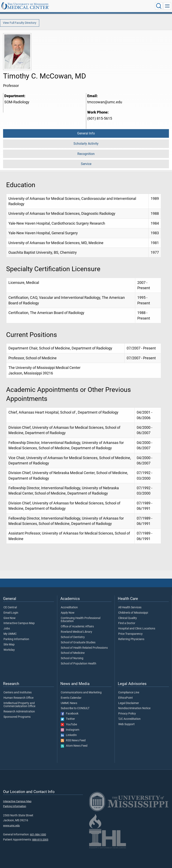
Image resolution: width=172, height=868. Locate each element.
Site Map (9, 645)
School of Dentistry (73, 637)
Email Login (11, 613)
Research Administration (19, 712)
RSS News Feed (73, 741)
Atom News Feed (74, 746)
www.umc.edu (11, 825)
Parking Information (16, 639)
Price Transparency (130, 634)
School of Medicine (73, 653)
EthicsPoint (126, 698)
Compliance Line (129, 693)
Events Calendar (71, 698)
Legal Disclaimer (129, 703)
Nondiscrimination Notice (134, 708)
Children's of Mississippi (133, 613)
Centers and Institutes (18, 693)
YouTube (69, 725)
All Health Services (130, 607)
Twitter (68, 719)
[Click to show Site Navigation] (167, 6)
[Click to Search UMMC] (159, 6)
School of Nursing (72, 658)
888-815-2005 (40, 840)
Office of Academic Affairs (77, 627)
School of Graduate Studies (78, 643)
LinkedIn (69, 735)
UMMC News (69, 703)
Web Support (126, 724)
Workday (9, 650)
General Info (86, 133)
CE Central (10, 607)
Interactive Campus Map (19, 623)
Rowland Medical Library (76, 632)
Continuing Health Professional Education (81, 620)
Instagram (70, 730)
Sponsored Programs (17, 717)
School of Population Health (79, 664)
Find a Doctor (127, 623)
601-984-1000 (38, 834)
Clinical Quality (128, 618)
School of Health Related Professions (84, 648)
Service (86, 164)
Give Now (10, 618)
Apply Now (68, 613)
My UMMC (10, 634)
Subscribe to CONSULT (75, 708)
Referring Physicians (131, 639)
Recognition (86, 154)
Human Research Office (18, 698)
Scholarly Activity (86, 144)
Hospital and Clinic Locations (137, 629)
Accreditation (69, 607)
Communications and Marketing (81, 693)
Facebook (70, 714)
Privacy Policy (127, 714)
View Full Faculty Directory (20, 23)
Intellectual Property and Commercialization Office (19, 705)
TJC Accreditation (129, 719)
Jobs (7, 629)
